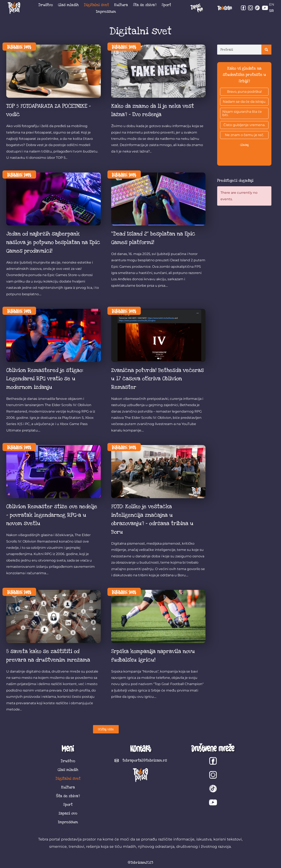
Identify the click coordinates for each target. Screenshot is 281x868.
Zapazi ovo (68, 813)
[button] (106, 729)
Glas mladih (68, 5)
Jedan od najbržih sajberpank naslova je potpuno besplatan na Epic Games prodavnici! (53, 242)
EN (272, 4)
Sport (166, 5)
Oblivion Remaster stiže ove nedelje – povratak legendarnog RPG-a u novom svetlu (52, 515)
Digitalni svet (96, 5)
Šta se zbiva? (145, 5)
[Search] (266, 50)
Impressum (106, 11)
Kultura (121, 5)
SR (271, 11)
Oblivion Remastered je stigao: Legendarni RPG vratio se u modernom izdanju (45, 379)
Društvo (46, 5)
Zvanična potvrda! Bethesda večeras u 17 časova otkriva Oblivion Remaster (158, 379)
